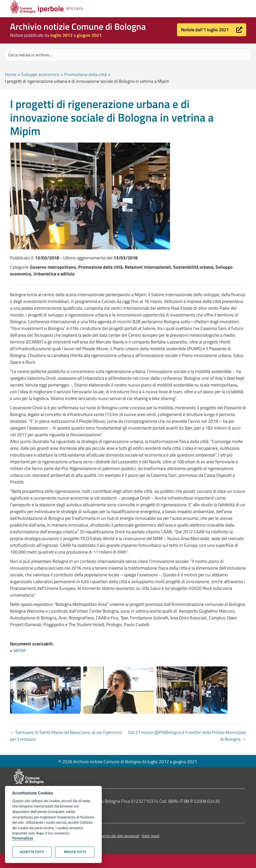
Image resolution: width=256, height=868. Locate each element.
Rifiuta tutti (75, 852)
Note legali (150, 836)
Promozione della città (85, 74)
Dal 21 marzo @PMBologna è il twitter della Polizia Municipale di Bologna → (187, 736)
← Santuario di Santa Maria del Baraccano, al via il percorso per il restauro (66, 736)
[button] (212, 30)
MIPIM (19, 650)
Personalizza (23, 838)
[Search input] (128, 55)
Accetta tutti (32, 852)
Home (11, 74)
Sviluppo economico (40, 74)
